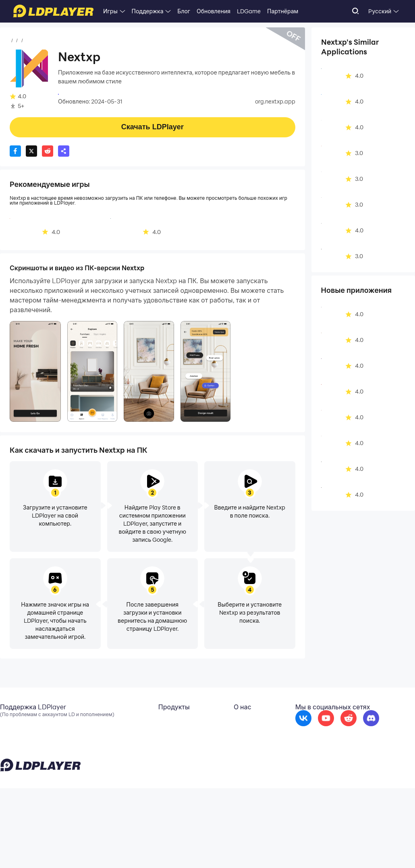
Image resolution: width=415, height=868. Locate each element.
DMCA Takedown (212, 756)
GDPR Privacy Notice (354, 849)
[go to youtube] (326, 737)
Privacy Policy (311, 849)
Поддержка (148, 11)
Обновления (214, 11)
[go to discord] (371, 737)
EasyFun (108, 756)
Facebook (13, 744)
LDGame (249, 11)
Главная (21, 41)
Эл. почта (13, 731)
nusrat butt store (81, 93)
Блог (184, 11)
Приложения (55, 41)
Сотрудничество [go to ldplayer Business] (212, 744)
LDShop (107, 768)
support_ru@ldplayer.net (97, 848)
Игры (110, 11)
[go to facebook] (303, 737)
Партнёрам (283, 11)
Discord (10, 756)
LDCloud (109, 731)
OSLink (107, 744)
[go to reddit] (349, 737)
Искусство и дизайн (104, 41)
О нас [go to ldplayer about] (197, 731)
